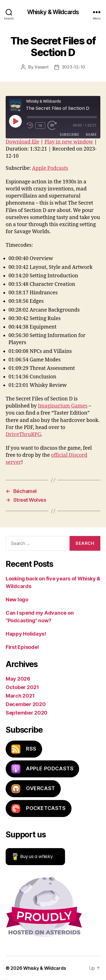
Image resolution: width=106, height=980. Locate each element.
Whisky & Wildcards (53, 12)
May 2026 (18, 679)
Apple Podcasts (50, 168)
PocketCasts (39, 809)
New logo (17, 600)
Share (91, 135)
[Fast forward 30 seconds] (54, 126)
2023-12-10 (73, 67)
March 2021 (20, 696)
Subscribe (69, 135)
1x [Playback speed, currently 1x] (40, 126)
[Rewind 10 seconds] (30, 126)
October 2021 (22, 687)
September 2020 (27, 713)
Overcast (33, 789)
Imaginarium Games (63, 406)
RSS (24, 749)
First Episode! (22, 647)
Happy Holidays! (26, 634)
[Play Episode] (15, 121)
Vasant (41, 67)
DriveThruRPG (23, 435)
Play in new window (69, 142)
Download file (22, 142)
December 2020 (26, 704)
